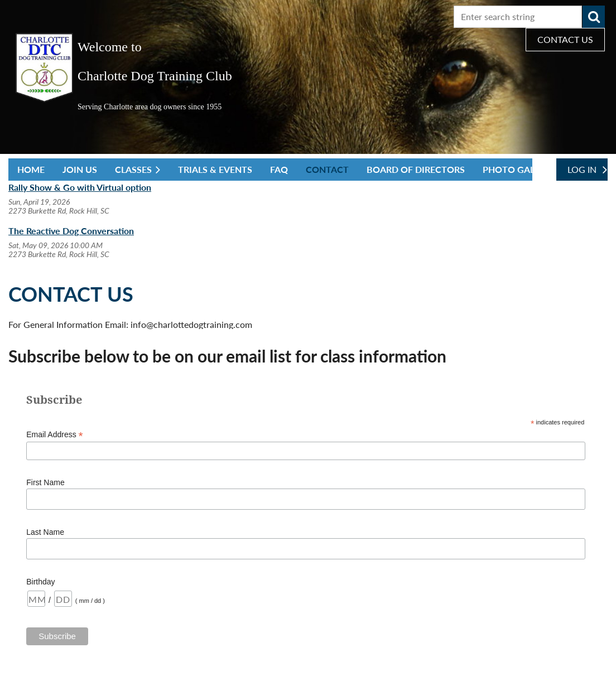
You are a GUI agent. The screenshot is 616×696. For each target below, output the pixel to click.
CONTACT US (565, 39)
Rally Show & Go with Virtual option (80, 187)
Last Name (45, 532)
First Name (45, 482)
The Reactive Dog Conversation (71, 231)
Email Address (55, 435)
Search (594, 17)
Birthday (40, 582)
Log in (582, 169)
